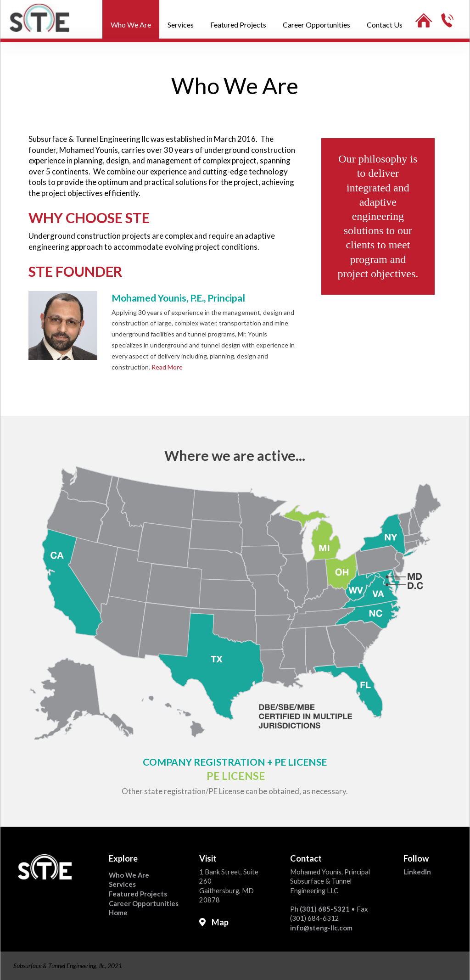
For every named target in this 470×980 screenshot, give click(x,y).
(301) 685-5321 (325, 909)
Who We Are (129, 875)
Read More (167, 367)
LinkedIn (417, 872)
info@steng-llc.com (321, 928)
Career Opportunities (144, 903)
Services (122, 884)
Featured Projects (138, 894)
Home (118, 913)
